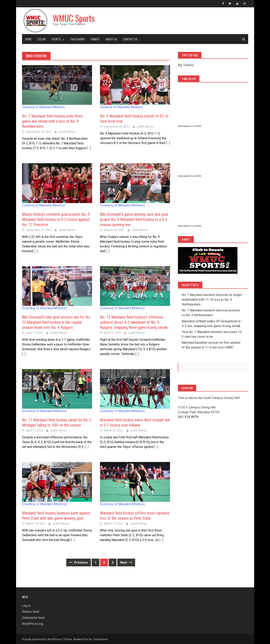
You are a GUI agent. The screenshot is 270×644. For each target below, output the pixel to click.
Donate (95, 39)
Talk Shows (78, 39)
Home (28, 39)
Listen (41, 39)
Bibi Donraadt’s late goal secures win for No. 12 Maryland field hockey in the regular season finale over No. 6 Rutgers (56, 322)
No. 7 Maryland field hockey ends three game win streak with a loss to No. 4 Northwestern (52, 121)
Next (126, 562)
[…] (89, 148)
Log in (26, 605)
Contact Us (130, 39)
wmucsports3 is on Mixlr (190, 225)
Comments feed (33, 617)
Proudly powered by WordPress (42, 639)
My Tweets (186, 65)
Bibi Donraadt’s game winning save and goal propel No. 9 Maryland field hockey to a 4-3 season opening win (134, 219)
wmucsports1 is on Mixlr (190, 126)
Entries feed (31, 611)
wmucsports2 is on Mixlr (190, 176)
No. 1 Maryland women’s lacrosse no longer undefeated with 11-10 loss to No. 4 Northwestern (212, 299)
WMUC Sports (75, 18)
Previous (79, 562)
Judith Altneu (67, 131)
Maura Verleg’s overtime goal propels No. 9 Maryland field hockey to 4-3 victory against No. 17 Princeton (56, 219)
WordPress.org (33, 623)
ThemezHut (100, 639)
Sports (56, 39)
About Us (111, 39)
